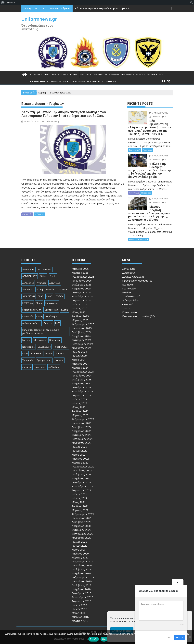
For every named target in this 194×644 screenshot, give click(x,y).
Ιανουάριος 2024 (82, 375)
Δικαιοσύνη (50, 75)
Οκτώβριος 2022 (81, 435)
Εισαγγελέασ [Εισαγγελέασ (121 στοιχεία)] (52, 303)
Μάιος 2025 (79, 312)
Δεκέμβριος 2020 (82, 522)
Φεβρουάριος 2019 (83, 577)
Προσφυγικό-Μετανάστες (94, 75)
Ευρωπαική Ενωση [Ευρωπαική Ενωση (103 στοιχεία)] (32, 310)
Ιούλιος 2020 (79, 542)
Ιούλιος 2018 (79, 605)
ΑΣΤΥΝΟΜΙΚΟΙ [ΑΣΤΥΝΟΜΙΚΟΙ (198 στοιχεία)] (45, 269)
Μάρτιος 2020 (80, 557)
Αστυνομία (36, 75)
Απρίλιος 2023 (80, 411)
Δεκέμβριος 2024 (82, 332)
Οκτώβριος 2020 (81, 530)
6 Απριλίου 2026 (159, 156)
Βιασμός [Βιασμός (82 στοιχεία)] (50, 289)
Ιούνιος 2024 (79, 356)
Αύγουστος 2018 (81, 601)
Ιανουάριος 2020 (82, 565)
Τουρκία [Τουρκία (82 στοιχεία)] (48, 353)
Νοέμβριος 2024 (81, 336)
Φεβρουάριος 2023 (83, 419)
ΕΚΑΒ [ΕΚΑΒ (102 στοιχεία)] (41, 296)
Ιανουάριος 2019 (82, 581)
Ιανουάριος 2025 (82, 328)
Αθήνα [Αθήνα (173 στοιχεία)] (43, 276)
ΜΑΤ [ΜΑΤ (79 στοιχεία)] (57, 323)
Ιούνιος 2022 (79, 451)
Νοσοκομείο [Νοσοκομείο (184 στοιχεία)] (29, 347)
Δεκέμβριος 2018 (82, 585)
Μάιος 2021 (79, 502)
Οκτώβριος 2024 (81, 340)
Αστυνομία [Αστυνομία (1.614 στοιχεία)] (55, 283)
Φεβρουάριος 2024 (83, 372)
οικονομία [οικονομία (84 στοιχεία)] (40, 367)
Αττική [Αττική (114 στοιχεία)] (40, 289)
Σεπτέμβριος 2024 (82, 344)
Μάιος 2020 (79, 550)
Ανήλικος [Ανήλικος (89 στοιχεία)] (42, 283)
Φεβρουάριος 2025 (83, 324)
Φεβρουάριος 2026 (83, 277)
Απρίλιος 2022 (80, 459)
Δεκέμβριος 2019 (82, 569)
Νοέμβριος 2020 (81, 526)
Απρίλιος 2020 (80, 554)
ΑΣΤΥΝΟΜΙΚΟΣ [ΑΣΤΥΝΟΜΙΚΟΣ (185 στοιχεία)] (30, 276)
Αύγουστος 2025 (81, 300)
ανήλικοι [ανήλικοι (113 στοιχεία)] (59, 360)
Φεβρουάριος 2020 (83, 561)
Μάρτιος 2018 (80, 621)
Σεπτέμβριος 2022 (82, 439)
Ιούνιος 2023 (79, 403)
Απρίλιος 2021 (80, 506)
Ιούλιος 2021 (79, 494)
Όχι (104, 639)
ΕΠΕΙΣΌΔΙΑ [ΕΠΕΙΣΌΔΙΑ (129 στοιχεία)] (28, 303)
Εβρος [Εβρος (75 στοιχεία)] (39, 303)
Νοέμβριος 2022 (81, 431)
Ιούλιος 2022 (79, 447)
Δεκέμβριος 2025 (82, 285)
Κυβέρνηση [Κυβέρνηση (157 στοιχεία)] (52, 316)
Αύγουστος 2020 (81, 538)
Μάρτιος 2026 (80, 273)
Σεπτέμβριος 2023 (82, 391)
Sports (67, 82)
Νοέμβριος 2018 (81, 589)
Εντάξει (94, 639)
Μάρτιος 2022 (80, 463)
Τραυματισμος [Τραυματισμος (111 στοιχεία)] (44, 360)
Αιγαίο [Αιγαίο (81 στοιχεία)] (53, 276)
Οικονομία (56, 82)
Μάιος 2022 (79, 455)
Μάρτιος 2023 (80, 415)
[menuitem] (3, 3)
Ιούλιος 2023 (79, 399)
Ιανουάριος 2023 (82, 423)
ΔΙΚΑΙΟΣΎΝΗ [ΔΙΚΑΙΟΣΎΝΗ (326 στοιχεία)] (29, 296)
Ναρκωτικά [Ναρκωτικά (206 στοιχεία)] (55, 340)
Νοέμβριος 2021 (81, 478)
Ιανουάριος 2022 (82, 470)
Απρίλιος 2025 (80, 316)
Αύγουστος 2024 (81, 348)
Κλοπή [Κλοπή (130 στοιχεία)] (65, 310)
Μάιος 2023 (79, 407)
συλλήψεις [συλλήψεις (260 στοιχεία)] (54, 367)
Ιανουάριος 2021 (82, 518)
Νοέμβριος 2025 (81, 288)
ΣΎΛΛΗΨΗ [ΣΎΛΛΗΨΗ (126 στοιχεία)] (36, 353)
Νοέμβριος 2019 (81, 573)
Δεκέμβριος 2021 (82, 474)
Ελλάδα (140, 75)
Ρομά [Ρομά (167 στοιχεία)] (25, 353)
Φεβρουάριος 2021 (83, 514)
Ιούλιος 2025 (79, 304)
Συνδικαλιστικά (155, 75)
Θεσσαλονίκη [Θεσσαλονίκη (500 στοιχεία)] (51, 310)
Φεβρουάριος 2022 (83, 466)
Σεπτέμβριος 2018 (82, 597)
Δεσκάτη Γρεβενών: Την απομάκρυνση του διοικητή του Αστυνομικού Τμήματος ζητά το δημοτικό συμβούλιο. (64, 114)
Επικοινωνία (79, 82)
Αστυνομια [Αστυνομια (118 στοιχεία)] (28, 289)
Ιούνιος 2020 (79, 546)
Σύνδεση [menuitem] (11, 3)
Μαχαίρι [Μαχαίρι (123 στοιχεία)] (26, 340)
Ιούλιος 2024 (79, 352)
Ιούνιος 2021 (79, 498)
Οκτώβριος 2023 (81, 387)
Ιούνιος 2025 (79, 308)
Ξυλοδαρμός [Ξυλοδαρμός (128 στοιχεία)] (44, 347)
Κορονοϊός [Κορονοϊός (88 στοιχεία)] (28, 316)
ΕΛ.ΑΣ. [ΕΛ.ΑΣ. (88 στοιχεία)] (49, 296)
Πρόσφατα (39, 214)
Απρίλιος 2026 (80, 269)
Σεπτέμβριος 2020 (82, 534)
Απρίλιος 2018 (80, 617)
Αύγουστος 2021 (81, 490)
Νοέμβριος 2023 (81, 383)
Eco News (114, 75)
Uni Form (155, 117)
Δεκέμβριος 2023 (82, 379)
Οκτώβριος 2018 (81, 593)
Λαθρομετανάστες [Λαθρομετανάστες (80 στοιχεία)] (32, 323)
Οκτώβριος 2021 (81, 482)
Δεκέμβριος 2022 (82, 427)
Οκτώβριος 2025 (81, 292)
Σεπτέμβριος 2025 (82, 296)
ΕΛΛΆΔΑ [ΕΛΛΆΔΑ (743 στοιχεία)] (60, 296)
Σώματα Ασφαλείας (68, 75)
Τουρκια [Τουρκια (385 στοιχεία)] (60, 353)
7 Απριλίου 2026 (159, 113)
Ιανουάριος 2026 (82, 281)
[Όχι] (190, 637)
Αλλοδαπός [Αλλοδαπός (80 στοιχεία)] (28, 283)
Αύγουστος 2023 (81, 395)
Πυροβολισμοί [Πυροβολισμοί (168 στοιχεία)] (61, 347)
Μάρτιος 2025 (80, 320)
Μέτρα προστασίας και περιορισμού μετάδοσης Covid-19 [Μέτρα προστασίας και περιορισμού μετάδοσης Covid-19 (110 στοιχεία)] (41, 332)
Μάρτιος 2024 (80, 368)
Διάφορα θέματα (39, 82)
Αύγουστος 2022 (81, 443)
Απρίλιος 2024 (80, 364)
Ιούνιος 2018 (79, 609)
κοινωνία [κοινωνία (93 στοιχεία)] (27, 367)
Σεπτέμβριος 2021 (82, 486)
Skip (169, 637)
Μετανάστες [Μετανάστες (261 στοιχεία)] (40, 340)
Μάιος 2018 (79, 613)
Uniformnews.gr (39, 19)
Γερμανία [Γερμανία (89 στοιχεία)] (62, 289)
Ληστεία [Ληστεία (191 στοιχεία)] (48, 323)
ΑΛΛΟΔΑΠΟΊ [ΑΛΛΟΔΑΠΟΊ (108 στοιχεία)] (28, 269)
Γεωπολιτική (128, 75)
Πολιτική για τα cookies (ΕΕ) (102, 82)
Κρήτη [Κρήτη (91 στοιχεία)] (39, 316)
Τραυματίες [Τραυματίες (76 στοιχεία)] (28, 360)
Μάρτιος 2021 (80, 510)
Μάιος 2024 (79, 360)
